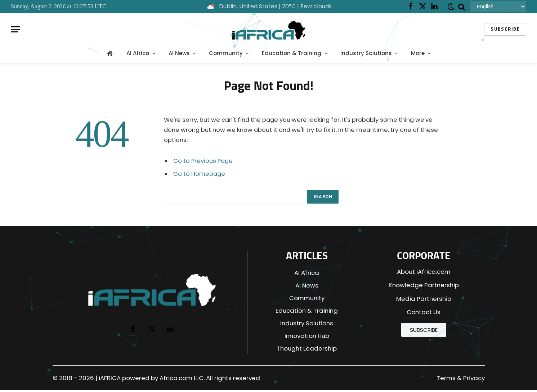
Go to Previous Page (203, 161)
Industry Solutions (366, 53)
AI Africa (138, 53)
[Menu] (15, 29)
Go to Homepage (199, 174)
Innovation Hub (307, 336)
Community (226, 53)
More (418, 53)
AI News (179, 53)
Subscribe (505, 29)
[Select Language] (498, 6)
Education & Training (292, 53)
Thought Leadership (307, 348)
